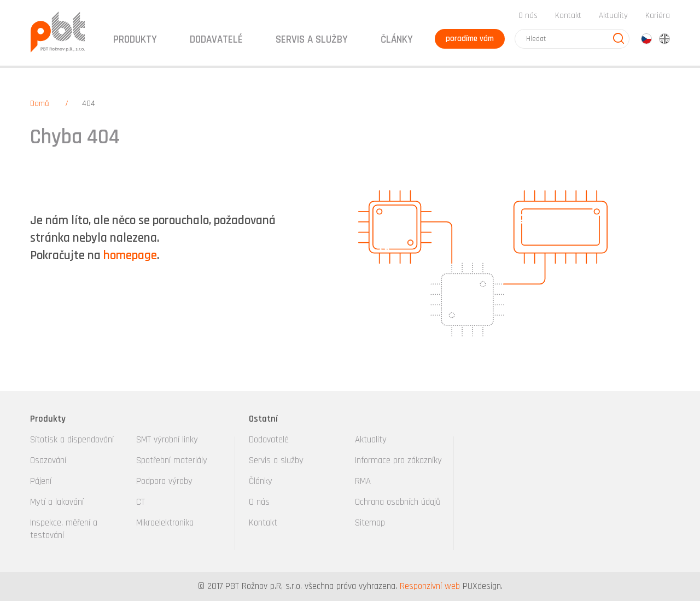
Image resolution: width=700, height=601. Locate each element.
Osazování (48, 460)
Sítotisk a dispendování (72, 440)
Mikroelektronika (165, 523)
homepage (130, 256)
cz (646, 39)
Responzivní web (430, 586)
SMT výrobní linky (167, 440)
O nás (528, 16)
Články (397, 40)
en (664, 39)
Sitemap (370, 523)
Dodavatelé (269, 440)
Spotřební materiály (172, 460)
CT (141, 502)
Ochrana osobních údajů (398, 502)
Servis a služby (276, 460)
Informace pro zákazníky (398, 460)
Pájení (41, 481)
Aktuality (613, 16)
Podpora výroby (164, 481)
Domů (40, 104)
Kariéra (658, 16)
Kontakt (568, 16)
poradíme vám (470, 39)
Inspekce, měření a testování (64, 529)
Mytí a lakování (57, 502)
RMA (363, 481)
